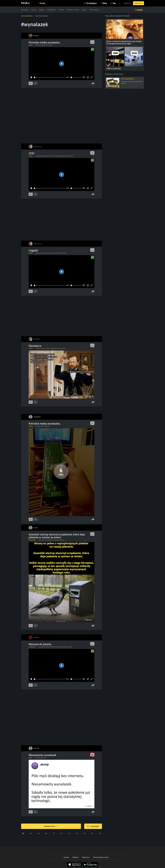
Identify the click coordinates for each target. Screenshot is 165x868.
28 (46, 833)
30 (31, 833)
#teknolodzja (69, 156)
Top (114, 3)
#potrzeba (47, 426)
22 (92, 833)
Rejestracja (138, 3)
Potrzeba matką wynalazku (44, 42)
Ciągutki (33, 250)
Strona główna (27, 16)
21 (100, 833)
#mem (43, 348)
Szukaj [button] (140, 10)
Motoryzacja (94, 10)
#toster (53, 156)
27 (54, 833)
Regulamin (86, 857)
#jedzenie (41, 540)
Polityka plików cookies (101, 857)
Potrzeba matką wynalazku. (45, 424)
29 (38, 833)
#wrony (62, 540)
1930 (31, 153)
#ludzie (47, 348)
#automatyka (56, 253)
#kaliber (53, 647)
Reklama (76, 857)
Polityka (61, 10)
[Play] (31, 77)
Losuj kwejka (93, 826)
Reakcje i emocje (73, 10)
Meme (30, 758)
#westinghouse (60, 156)
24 (77, 833)
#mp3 (44, 758)
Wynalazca (35, 346)
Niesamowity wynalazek (43, 755)
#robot (38, 253)
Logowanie (127, 3)
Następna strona (51, 826)
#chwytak (64, 253)
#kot (37, 45)
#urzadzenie (56, 540)
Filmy (105, 3)
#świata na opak (67, 647)
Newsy (84, 10)
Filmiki (31, 45)
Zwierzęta (25, 10)
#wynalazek (42, 45)
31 (23, 833)
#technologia (39, 156)
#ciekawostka (54, 348)
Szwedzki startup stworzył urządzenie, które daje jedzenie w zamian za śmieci (57, 536)
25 (69, 833)
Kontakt (66, 857)
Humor (33, 10)
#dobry (48, 647)
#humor (38, 348)
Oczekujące (91, 3)
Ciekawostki (51, 10)
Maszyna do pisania (40, 644)
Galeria (41, 10)
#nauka (42, 253)
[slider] (49, 77)
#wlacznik (49, 45)
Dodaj (42, 3)
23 (84, 833)
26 (61, 833)
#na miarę (59, 647)
